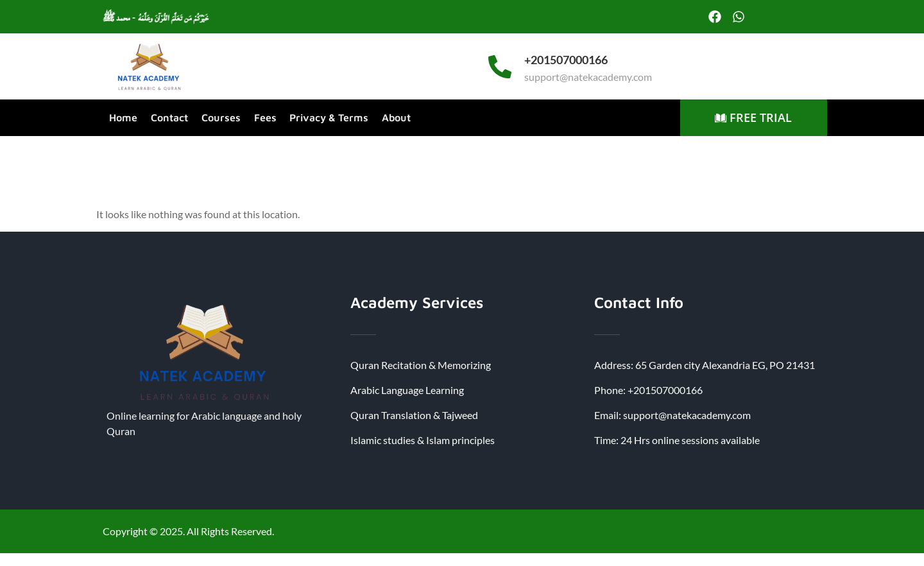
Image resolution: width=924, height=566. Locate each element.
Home (123, 117)
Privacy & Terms (327, 117)
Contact (169, 117)
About (394, 117)
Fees (263, 117)
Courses (220, 117)
